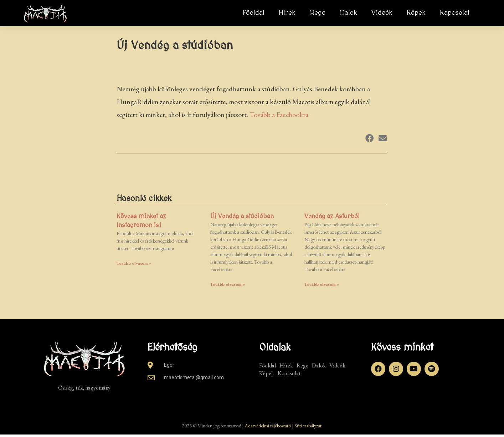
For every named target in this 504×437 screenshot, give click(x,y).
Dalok (348, 13)
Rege (318, 13)
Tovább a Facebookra (279, 117)
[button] (369, 141)
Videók (382, 13)
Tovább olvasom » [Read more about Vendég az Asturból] (322, 287)
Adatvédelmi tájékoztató (268, 428)
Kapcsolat (455, 13)
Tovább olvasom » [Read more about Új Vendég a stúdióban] (228, 287)
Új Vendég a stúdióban (242, 218)
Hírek (287, 13)
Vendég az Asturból (332, 218)
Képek (416, 13)
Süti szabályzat (308, 428)
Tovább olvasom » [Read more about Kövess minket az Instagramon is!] (134, 266)
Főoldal (254, 13)
